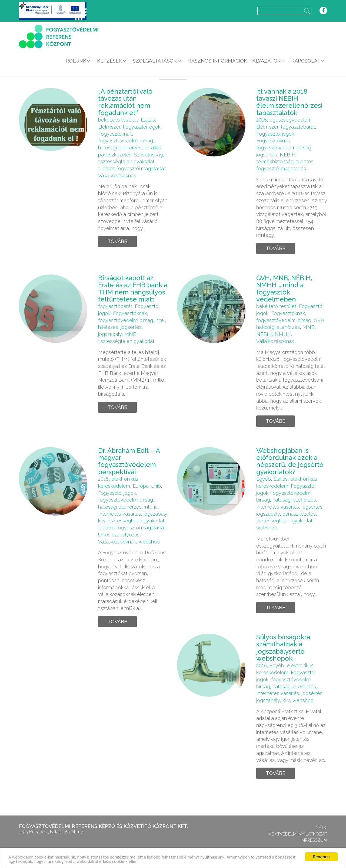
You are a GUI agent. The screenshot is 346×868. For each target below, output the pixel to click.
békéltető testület (118, 120)
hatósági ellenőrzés (120, 148)
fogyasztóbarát (298, 127)
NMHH (283, 334)
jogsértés (267, 155)
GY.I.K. (321, 828)
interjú (151, 507)
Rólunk (76, 61)
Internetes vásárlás (119, 514)
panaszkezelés (115, 155)
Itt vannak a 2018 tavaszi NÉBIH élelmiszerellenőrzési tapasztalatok (289, 102)
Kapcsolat (306, 61)
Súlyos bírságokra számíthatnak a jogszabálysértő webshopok (283, 648)
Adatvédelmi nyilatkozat (298, 834)
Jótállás (153, 148)
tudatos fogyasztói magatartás (132, 168)
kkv (102, 521)
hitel (160, 320)
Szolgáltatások (155, 61)
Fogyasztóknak (115, 134)
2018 (262, 120)
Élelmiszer (109, 127)
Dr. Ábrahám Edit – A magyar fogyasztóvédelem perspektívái (129, 461)
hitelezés (108, 327)
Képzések (109, 61)
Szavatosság (148, 155)
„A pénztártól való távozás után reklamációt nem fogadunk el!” (125, 102)
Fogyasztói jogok (142, 127)
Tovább (117, 241)
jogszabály (110, 334)
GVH (319, 320)
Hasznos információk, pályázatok (234, 61)
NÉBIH (288, 155)
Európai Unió (147, 486)
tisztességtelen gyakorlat (126, 161)
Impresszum (314, 840)
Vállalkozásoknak (117, 176)
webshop (149, 542)
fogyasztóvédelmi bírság (126, 141)
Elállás (148, 120)
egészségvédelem (290, 120)
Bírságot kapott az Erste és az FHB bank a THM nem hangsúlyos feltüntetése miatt (133, 289)
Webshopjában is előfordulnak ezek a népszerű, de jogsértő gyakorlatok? (290, 461)
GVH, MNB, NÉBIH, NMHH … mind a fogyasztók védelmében (284, 289)
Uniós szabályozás (119, 535)
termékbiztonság (275, 161)
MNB (130, 334)
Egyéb (264, 479)
